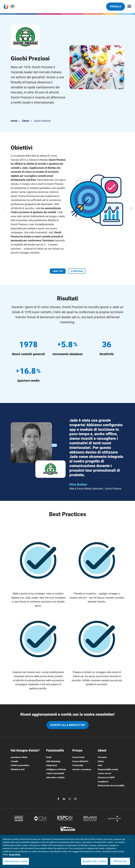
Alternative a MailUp (55, 777)
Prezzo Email (78, 757)
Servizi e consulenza (82, 769)
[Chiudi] (130, 840)
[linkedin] (64, 799)
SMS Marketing (53, 761)
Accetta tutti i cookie (94, 861)
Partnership (78, 765)
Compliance (103, 782)
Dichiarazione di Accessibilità (111, 786)
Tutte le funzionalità (55, 773)
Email (49, 757)
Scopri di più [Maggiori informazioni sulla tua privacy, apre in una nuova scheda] (15, 855)
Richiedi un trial (18, 769)
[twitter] (70, 799)
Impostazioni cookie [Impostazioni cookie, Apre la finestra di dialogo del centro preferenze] (16, 861)
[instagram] (75, 799)
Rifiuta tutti (120, 861)
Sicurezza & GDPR (106, 777)
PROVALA (115, 6)
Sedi (100, 765)
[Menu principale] (128, 7)
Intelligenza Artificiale (56, 769)
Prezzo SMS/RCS (80, 761)
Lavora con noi (104, 773)
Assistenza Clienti (19, 757)
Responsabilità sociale (108, 769)
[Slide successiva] (131, 208)
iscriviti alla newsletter (68, 725)
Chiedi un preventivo (20, 765)
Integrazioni (52, 765)
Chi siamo (102, 757)
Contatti (14, 761)
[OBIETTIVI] (58, 271)
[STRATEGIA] (77, 271)
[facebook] (59, 799)
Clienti (25, 121)
